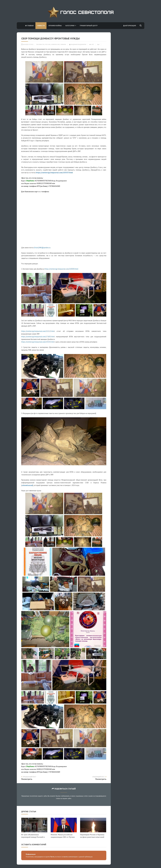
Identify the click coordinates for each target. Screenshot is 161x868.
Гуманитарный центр (89, 26)
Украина (63, 44)
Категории (71, 26)
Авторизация (130, 26)
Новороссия (55, 44)
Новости (41, 26)
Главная (29, 26)
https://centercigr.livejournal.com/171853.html (38, 337)
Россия (48, 44)
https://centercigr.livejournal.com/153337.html (54, 173)
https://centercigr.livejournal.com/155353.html (38, 342)
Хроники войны (55, 26)
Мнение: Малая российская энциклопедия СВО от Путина (63, 836)
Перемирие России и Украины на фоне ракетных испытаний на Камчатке (92, 837)
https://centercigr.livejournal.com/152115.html (38, 331)
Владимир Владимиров (78, 44)
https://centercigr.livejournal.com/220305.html (61, 269)
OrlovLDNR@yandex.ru (42, 248)
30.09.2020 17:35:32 (27, 44)
